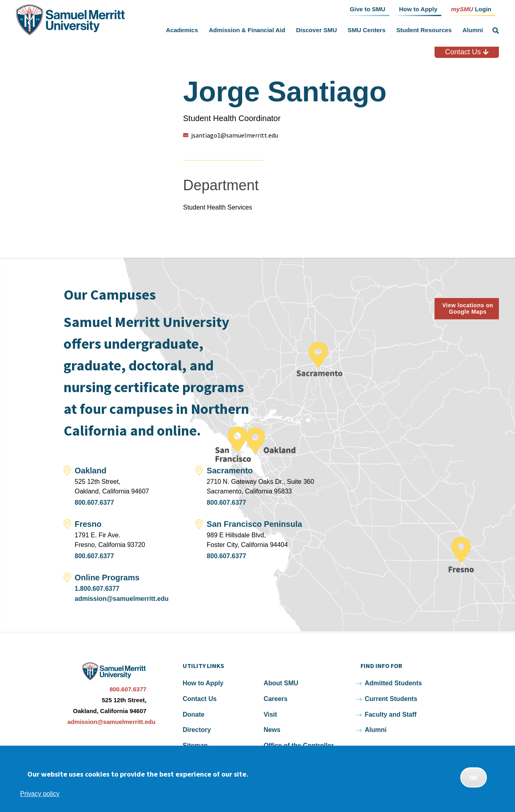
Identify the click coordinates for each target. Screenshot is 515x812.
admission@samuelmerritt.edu (122, 599)
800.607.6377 (95, 503)
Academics (182, 30)
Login (471, 9)
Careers (276, 699)
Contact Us (467, 52)
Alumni (473, 30)
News (272, 730)
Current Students (391, 699)
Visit (270, 714)
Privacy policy (40, 794)
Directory (197, 730)
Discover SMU (317, 30)
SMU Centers (367, 30)
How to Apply (203, 683)
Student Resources (424, 30)
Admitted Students (393, 683)
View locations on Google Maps (468, 309)
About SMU (281, 683)
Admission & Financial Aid (247, 30)
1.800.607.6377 (97, 589)
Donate (194, 714)
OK (474, 777)
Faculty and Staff (390, 714)
